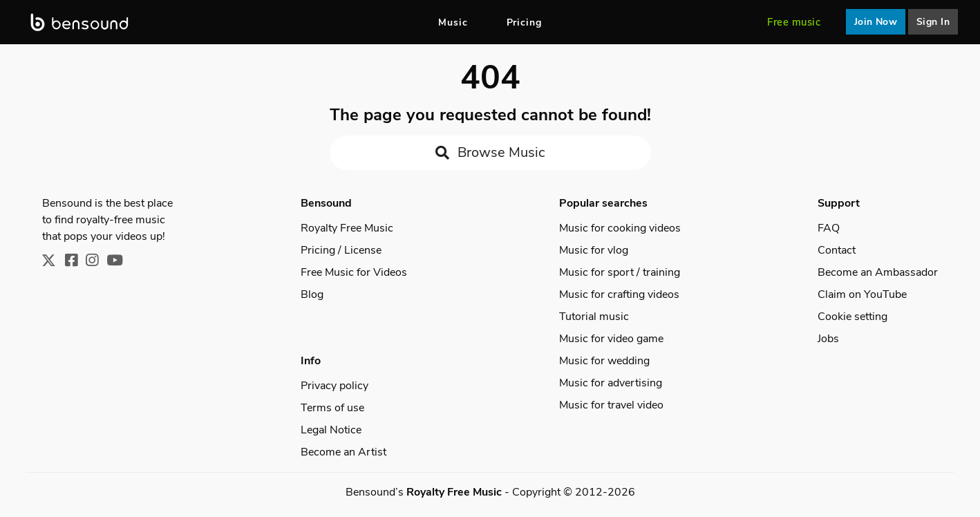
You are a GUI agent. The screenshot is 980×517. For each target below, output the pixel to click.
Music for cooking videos (620, 228)
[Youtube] (119, 261)
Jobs (828, 339)
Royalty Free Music (347, 228)
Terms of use (332, 408)
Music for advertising (611, 383)
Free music (794, 22)
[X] (54, 261)
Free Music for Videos (354, 272)
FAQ (829, 228)
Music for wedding (604, 361)
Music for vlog (594, 250)
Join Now (876, 22)
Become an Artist (343, 452)
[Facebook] (75, 261)
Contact (837, 250)
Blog (312, 294)
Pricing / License (341, 250)
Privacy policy (334, 386)
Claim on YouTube (862, 294)
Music (453, 22)
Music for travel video (611, 405)
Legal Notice (331, 430)
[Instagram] (96, 261)
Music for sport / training (620, 272)
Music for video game (611, 339)
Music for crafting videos (619, 294)
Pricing (525, 22)
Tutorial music (594, 317)
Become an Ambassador (878, 272)
